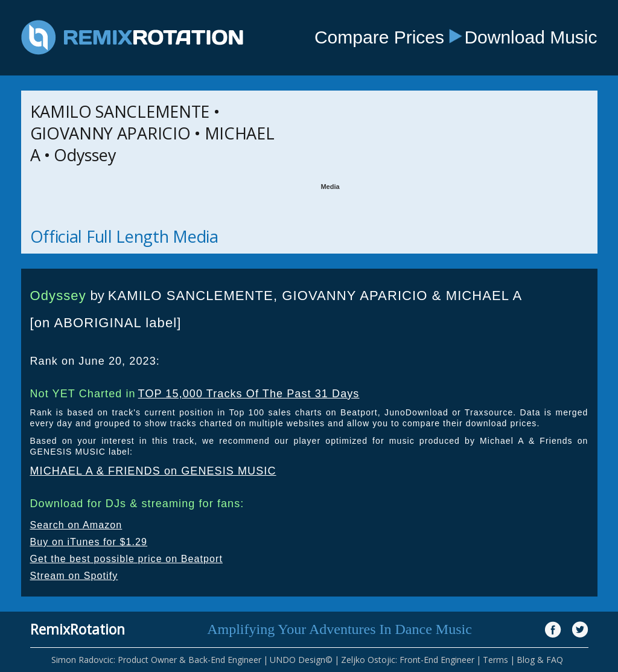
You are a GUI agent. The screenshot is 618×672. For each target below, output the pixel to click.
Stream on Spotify (74, 576)
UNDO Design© (301, 660)
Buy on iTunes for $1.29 (89, 542)
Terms (495, 660)
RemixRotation (78, 629)
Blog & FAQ (540, 660)
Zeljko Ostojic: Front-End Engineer (408, 660)
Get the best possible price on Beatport (127, 559)
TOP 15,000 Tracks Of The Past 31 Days (249, 394)
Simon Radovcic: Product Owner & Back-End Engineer (156, 660)
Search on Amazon (76, 525)
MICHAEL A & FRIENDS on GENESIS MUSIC (153, 471)
